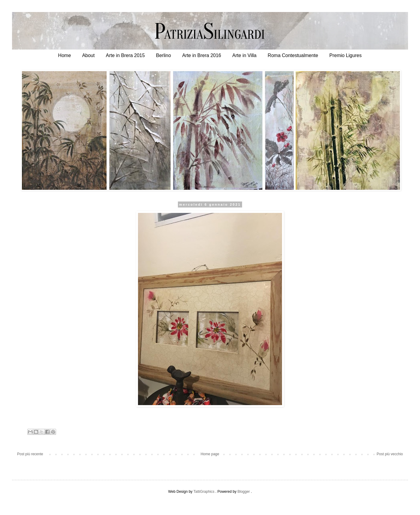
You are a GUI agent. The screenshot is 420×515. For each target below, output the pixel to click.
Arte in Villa (244, 55)
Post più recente (30, 454)
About (88, 55)
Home (65, 55)
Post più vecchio (390, 454)
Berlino (163, 55)
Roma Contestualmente (293, 55)
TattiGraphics (204, 492)
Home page (210, 454)
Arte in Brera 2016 (202, 55)
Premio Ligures (346, 55)
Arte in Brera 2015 (125, 55)
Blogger (243, 492)
